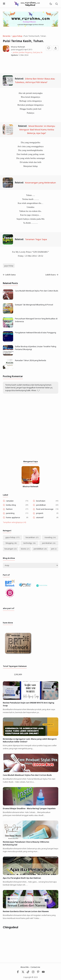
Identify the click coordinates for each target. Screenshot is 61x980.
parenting (10, 513)
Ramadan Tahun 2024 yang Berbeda (30, 360)
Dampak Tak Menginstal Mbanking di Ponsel (34, 305)
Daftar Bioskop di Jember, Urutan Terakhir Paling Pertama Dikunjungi (36, 348)
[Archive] (31, 565)
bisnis (24, 549)
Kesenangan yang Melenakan (40, 183)
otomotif (40, 517)
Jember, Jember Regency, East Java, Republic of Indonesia (35, 52)
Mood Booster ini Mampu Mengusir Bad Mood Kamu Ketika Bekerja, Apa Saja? (37, 130)
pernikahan (47, 543)
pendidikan (41, 505)
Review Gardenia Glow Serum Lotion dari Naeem (26, 911)
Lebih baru (52, 275)
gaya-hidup (9, 266)
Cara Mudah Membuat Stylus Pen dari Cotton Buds (37, 291)
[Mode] (51, 4)
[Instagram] (33, 972)
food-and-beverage (45, 509)
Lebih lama (9, 275)
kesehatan (41, 501)
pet (53, 549)
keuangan (9, 549)
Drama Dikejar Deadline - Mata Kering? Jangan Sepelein (29, 808)
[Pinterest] (38, 972)
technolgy (28, 543)
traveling (48, 537)
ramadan (10, 501)
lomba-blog (11, 505)
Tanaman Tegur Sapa (36, 239)
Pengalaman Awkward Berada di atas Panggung (35, 332)
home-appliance (13, 517)
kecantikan (30, 537)
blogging (10, 543)
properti (40, 513)
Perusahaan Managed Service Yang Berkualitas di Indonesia (36, 320)
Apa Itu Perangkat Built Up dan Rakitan (22, 878)
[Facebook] (18, 972)
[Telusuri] (57, 4)
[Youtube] (43, 972)
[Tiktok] (28, 972)
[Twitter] (23, 972)
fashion (9, 509)
